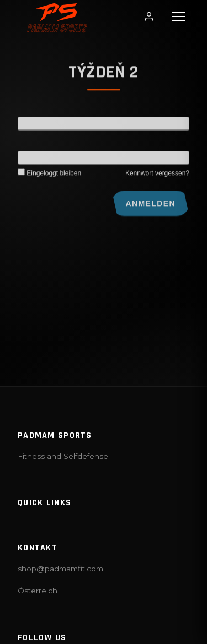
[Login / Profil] (149, 17)
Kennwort (34, 160)
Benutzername (43, 126)
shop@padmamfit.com (60, 569)
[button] (178, 17)
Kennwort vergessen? (157, 175)
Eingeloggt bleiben (49, 175)
